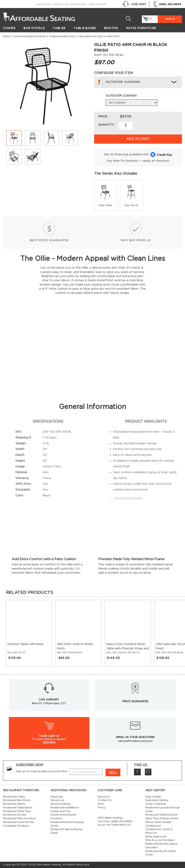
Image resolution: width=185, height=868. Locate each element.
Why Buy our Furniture (160, 840)
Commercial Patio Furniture (29, 36)
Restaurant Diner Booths (19, 822)
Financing (79, 4)
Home (7, 36)
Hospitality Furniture (16, 826)
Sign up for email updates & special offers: (42, 771)
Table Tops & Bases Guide (162, 818)
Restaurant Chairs (14, 797)
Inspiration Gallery (157, 800)
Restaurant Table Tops (17, 811)
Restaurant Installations (65, 808)
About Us (43, 4)
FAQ (101, 804)
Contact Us (60, 4)
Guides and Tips (61, 811)
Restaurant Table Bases (18, 808)
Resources (57, 800)
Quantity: (106, 125)
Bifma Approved (156, 837)
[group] (106, 195)
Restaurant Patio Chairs (62, 36)
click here (49, 742)
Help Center (97, 4)
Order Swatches (156, 804)
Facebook (137, 772)
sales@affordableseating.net (135, 741)
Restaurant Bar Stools (17, 800)
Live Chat (134, 4)
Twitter (148, 772)
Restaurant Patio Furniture (19, 818)
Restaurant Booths (15, 815)
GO (112, 773)
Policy (102, 808)
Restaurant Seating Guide (161, 815)
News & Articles (61, 804)
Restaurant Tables (14, 804)
